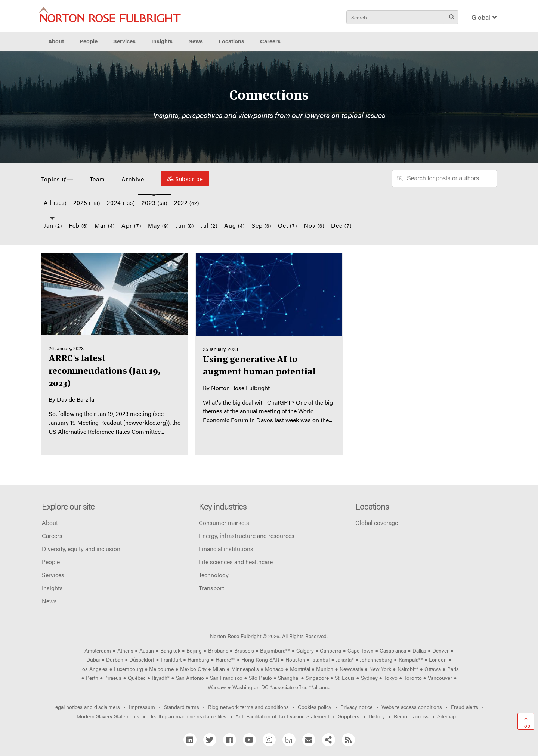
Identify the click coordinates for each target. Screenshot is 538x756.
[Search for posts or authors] (449, 178)
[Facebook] (230, 740)
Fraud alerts (465, 707)
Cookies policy (315, 707)
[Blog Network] (289, 740)
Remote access (411, 716)
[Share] (329, 740)
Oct (288, 225)
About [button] (56, 41)
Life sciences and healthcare (236, 562)
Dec (341, 225)
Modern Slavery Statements (108, 716)
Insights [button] (162, 41)
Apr (131, 225)
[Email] (309, 740)
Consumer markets (224, 522)
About (50, 522)
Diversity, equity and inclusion (81, 549)
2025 (87, 203)
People (89, 41)
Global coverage (377, 522)
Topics (57, 179)
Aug (234, 225)
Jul (209, 225)
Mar (105, 225)
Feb (78, 225)
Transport (211, 588)
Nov (314, 225)
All (55, 203)
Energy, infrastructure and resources (247, 536)
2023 (154, 203)
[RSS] (348, 740)
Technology (214, 575)
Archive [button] (133, 179)
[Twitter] (210, 740)
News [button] (196, 41)
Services (53, 575)
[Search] (452, 17)
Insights (52, 588)
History (377, 716)
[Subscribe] (185, 178)
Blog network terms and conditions (248, 707)
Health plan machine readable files (187, 716)
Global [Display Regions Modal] (484, 17)
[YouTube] (249, 740)
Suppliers (349, 716)
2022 (187, 203)
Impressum (142, 707)
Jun (185, 225)
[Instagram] (269, 740)
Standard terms (182, 707)
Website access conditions (412, 707)
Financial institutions (226, 549)
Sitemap (447, 716)
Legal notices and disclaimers (86, 707)
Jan (53, 225)
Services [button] (124, 41)
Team (97, 179)
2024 (121, 203)
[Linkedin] (190, 740)
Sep (261, 225)
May (158, 225)
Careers (52, 536)
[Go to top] (526, 721)
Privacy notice (356, 707)
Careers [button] (270, 41)
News (49, 601)
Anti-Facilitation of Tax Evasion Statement (282, 716)
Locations (231, 41)
